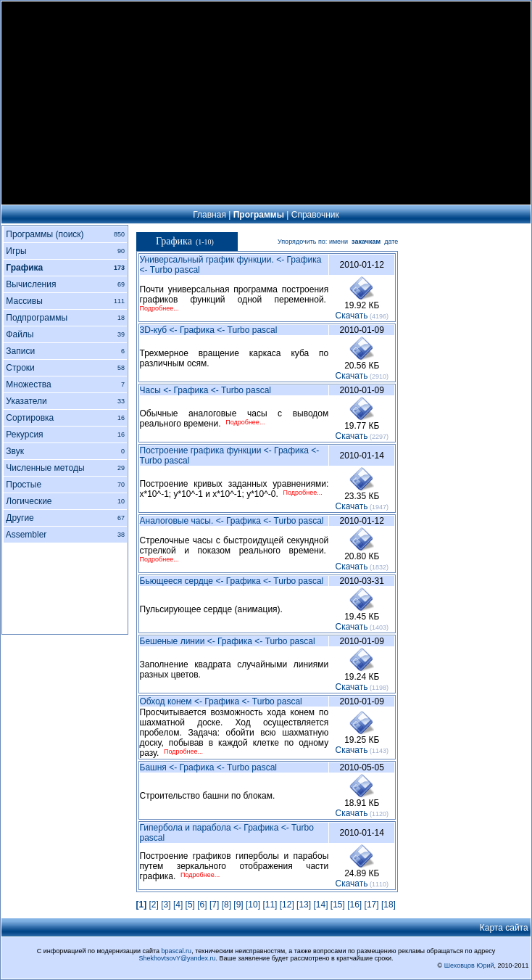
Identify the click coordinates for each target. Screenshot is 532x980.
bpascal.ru (177, 951)
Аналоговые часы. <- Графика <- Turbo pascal (232, 521)
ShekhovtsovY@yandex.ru (177, 958)
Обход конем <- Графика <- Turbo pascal (221, 701)
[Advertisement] (266, 103)
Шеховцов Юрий (469, 965)
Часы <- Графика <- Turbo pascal (206, 390)
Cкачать (352, 316)
